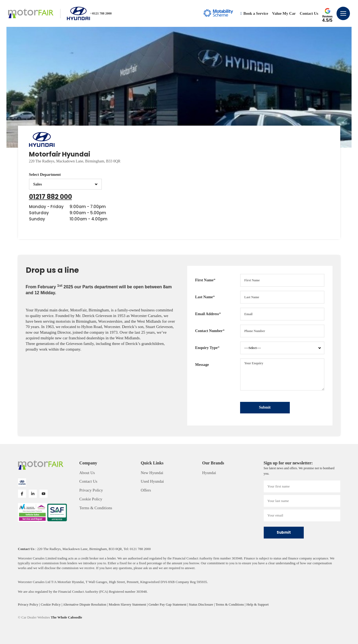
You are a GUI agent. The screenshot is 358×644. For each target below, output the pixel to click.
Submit (265, 407)
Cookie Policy (91, 499)
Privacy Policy (91, 490)
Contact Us (309, 14)
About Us (87, 473)
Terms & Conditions (96, 508)
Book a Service (254, 14)
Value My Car (284, 14)
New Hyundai (152, 473)
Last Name (204, 297)
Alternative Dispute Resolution (85, 604)
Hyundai (209, 473)
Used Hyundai (152, 481)
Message (202, 365)
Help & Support (257, 604)
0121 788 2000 (101, 13)
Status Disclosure (201, 604)
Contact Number (209, 331)
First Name (204, 280)
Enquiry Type (207, 348)
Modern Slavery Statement (128, 604)
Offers (146, 490)
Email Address (207, 314)
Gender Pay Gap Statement (168, 604)
